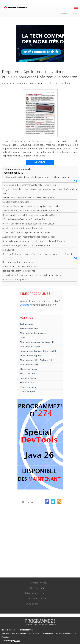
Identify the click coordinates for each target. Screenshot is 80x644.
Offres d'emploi (27, 392)
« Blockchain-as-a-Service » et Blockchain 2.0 (24, 219)
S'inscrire (75, 14)
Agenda (44, 583)
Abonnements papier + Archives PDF (37, 342)
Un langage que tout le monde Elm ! (19, 262)
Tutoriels (44, 599)
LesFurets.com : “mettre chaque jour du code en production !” (31, 211)
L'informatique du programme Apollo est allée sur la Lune (29, 185)
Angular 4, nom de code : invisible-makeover (23, 228)
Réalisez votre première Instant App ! (19, 271)
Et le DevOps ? (9, 250)
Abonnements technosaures (34, 333)
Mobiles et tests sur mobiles (16, 202)
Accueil (35, 583)
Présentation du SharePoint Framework (21, 267)
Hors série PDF (27, 383)
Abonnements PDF (29, 365)
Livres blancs (32, 604)
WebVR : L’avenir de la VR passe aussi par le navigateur (28, 224)
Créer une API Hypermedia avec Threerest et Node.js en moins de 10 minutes (38, 254)
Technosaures (27, 324)
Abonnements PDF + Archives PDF (36, 360)
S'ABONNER (40, 162)
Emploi (43, 588)
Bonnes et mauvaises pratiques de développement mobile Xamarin (34, 241)
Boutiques (33, 599)
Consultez (25, 305)
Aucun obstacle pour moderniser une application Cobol (29, 237)
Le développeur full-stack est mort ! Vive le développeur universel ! (33, 275)
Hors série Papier (28, 378)
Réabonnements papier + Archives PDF (38, 351)
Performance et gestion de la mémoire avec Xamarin (27, 245)
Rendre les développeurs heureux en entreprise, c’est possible (31, 206)
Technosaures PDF (29, 329)
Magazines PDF (27, 374)
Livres (23, 338)
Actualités (33, 588)
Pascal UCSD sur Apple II (14, 280)
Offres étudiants (28, 387)
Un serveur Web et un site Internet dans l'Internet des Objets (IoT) (32, 215)
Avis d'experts (31, 593)
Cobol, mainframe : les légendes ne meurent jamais (26, 232)
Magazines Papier (28, 369)
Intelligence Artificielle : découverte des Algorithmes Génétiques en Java (36, 177)
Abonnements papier (30, 347)
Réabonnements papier (31, 356)
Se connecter (65, 14)
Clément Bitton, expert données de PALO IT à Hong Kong (29, 198)
